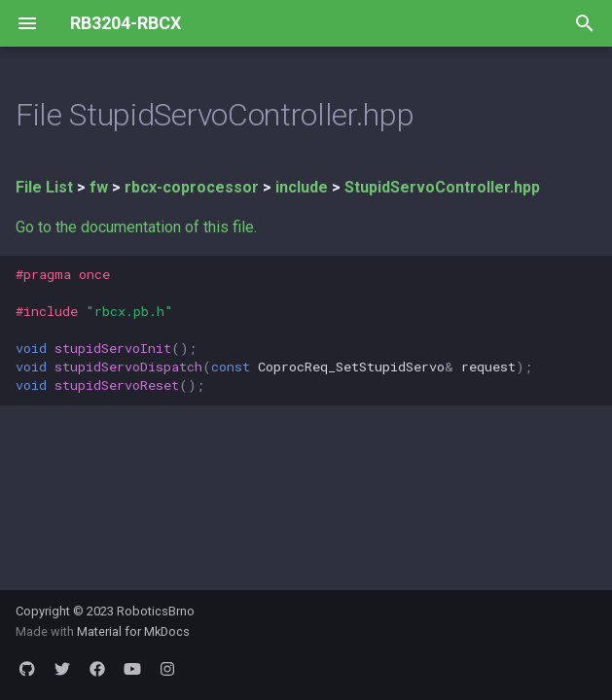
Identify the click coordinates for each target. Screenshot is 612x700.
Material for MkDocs (133, 631)
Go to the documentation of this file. (136, 227)
